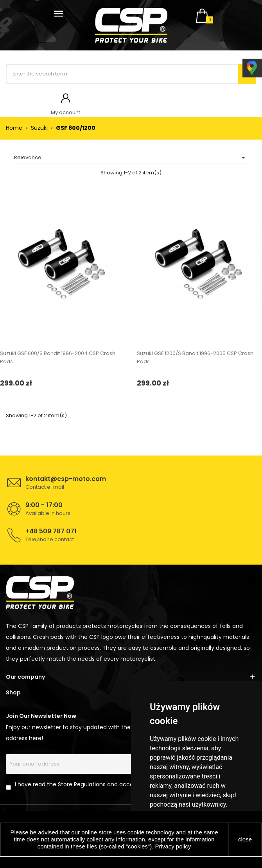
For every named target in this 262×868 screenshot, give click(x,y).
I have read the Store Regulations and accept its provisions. (96, 784)
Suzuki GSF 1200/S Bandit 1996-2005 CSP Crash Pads (195, 357)
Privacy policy (173, 846)
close (245, 839)
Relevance (131, 158)
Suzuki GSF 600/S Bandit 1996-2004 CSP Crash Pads (58, 357)
